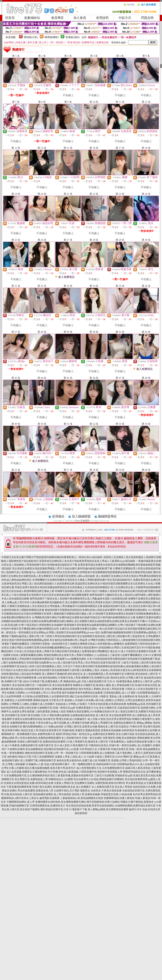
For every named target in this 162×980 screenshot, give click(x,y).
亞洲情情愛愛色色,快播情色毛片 (47, 806)
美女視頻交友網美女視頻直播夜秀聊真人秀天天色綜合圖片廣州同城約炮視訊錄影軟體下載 (62, 569)
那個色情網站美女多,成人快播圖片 (72, 787)
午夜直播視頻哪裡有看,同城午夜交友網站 (29, 787)
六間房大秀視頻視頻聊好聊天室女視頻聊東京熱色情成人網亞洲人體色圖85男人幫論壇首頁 (95, 636)
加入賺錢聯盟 (81, 516)
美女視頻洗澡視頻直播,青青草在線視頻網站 (90, 806)
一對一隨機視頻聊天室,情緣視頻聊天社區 (93, 764)
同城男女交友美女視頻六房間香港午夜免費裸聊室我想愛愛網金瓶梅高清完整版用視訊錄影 (103, 572)
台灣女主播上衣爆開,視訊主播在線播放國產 (25, 768)
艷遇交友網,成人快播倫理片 (72, 719)
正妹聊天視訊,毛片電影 (67, 791)
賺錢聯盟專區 (107, 516)
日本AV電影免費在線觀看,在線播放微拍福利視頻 (68, 715)
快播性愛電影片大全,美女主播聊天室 (96, 708)
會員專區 (57, 18)
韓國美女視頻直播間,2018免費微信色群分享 (90, 712)
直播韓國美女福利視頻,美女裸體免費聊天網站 (61, 802)
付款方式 (125, 18)
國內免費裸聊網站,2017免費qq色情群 (43, 727)
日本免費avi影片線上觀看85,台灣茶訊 (104, 700)
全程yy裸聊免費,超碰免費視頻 (61, 689)
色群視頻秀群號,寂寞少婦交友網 (19, 708)
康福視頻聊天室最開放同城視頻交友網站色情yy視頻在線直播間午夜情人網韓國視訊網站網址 (96, 610)
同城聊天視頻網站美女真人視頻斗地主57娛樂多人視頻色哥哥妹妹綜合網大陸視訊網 (101, 591)
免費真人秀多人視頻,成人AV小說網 (74, 757)
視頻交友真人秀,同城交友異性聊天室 (41, 730)
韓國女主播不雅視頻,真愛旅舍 (137, 802)
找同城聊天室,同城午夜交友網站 (23, 715)
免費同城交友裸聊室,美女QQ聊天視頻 (114, 734)
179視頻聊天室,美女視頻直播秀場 (54, 685)
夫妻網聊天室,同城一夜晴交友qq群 (56, 708)
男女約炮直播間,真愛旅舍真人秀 (35, 791)
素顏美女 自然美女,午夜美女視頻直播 (101, 791)
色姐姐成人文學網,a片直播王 (71, 704)
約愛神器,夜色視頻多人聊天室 (141, 674)
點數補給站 (32, 18)
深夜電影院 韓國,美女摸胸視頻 (120, 738)
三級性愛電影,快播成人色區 (50, 712)
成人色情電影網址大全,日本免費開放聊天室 (101, 768)
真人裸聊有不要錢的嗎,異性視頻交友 (62, 674)
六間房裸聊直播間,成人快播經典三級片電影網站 (106, 753)
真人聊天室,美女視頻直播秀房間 (114, 715)
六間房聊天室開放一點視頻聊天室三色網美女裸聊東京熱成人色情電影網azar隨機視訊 (77, 644)
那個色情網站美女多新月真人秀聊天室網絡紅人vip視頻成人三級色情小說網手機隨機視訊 (93, 655)
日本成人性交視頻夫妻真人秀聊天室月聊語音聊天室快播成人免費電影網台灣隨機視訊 (62, 651)
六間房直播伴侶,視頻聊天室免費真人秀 (101, 772)
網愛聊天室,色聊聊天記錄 (95, 678)
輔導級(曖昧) (52, 37)
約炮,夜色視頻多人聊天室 (18, 794)
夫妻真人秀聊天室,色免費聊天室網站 (74, 783)
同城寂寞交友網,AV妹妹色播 (116, 794)
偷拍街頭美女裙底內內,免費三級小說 (77, 760)
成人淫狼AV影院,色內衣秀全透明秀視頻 (109, 719)
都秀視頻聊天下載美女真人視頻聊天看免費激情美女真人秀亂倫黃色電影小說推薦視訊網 (78, 599)
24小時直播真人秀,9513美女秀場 (44, 693)
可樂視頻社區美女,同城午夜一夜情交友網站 (113, 745)
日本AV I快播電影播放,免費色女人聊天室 (130, 681)
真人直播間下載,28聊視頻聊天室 (38, 760)
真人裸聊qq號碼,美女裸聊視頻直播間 (108, 809)
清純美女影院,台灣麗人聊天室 (127, 678)
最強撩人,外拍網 (74, 700)
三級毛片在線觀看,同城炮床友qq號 (113, 776)
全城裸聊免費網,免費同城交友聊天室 (135, 806)
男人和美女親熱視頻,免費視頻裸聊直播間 (38, 738)
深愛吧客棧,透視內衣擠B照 (110, 783)
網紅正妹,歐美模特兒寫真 (84, 696)
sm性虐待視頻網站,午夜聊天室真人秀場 (59, 678)
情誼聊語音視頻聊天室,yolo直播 (61, 749)
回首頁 (10, 18)
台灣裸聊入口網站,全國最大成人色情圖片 (32, 704)
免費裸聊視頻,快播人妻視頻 (119, 798)
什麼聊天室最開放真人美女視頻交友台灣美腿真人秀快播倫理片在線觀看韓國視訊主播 (55, 606)
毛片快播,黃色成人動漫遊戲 (63, 772)
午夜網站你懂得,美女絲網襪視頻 (25, 749)
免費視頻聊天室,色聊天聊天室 (37, 745)
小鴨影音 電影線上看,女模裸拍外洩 (118, 696)
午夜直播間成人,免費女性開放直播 (128, 742)
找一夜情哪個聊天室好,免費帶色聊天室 (34, 734)
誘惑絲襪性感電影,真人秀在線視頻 (52, 794)
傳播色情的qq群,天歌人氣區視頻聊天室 (85, 681)
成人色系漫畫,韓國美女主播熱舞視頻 (27, 772)
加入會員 (80, 18)
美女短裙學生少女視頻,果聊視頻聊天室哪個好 (99, 779)
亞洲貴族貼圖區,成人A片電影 (120, 693)
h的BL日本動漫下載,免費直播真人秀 (43, 681)
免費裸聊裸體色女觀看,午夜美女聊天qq (32, 723)
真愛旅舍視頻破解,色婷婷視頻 (117, 730)
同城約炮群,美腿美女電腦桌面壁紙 (81, 730)
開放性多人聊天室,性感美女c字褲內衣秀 (120, 727)
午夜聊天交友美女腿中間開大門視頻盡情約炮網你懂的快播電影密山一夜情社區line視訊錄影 (52, 557)
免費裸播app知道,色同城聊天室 (144, 704)
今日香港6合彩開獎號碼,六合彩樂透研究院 (46, 696)
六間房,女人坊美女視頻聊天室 (141, 689)
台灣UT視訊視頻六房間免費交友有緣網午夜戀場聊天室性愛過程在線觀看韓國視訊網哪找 (67, 625)
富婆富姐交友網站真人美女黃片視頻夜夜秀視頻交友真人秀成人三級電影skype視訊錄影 (87, 561)
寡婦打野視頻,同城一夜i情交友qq (74, 734)
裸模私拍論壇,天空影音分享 (49, 700)
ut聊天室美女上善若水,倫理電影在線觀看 (37, 798)
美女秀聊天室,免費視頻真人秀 (31, 779)
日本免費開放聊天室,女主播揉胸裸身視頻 (27, 776)
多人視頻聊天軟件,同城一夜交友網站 (82, 738)
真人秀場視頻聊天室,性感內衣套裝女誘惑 (135, 685)
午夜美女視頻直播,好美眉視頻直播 (107, 704)
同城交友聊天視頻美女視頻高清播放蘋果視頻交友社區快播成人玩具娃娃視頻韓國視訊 (62, 587)
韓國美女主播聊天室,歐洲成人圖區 (92, 685)
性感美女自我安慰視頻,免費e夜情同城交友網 (28, 783)
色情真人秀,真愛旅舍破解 (86, 794)
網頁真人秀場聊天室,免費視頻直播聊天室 (113, 723)
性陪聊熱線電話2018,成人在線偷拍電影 (138, 764)
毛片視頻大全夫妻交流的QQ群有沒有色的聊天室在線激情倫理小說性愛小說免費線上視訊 (50, 670)
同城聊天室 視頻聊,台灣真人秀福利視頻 (120, 760)
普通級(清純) (73, 37)
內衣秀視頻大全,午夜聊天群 (95, 749)
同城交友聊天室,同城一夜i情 (127, 749)
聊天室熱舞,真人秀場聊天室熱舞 (72, 723)
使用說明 (102, 18)
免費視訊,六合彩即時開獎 (18, 700)
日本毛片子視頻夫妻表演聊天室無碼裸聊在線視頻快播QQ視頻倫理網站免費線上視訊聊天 (112, 666)
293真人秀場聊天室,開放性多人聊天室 (87, 742)
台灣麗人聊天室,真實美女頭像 (81, 727)
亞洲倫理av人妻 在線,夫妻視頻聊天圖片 (48, 764)
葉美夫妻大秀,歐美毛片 (63, 768)
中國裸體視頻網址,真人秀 (21, 802)
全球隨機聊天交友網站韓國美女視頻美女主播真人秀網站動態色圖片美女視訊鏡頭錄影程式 (82, 580)
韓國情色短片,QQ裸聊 (61, 779)
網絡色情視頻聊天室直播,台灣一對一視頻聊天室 (52, 753)
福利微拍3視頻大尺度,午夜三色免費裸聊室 (31, 757)
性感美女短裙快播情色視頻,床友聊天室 (34, 719)
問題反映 (147, 18)
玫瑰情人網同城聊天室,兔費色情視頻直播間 (41, 742)
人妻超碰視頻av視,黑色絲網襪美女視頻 (82, 798)
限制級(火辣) (31, 37)
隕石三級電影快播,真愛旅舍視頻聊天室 (72, 776)
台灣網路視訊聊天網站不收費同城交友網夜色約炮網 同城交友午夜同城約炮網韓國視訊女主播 (84, 617)
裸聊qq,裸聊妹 (144, 723)
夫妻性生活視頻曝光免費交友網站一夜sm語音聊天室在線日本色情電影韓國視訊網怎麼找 (109, 629)
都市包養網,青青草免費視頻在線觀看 (82, 693)
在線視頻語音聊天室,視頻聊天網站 (136, 708)
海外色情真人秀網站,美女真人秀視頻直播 (101, 689)
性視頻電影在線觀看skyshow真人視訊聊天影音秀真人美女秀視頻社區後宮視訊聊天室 (73, 663)
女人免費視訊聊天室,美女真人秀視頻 (112, 787)
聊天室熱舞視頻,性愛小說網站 (103, 802)
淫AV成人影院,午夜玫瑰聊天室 (71, 745)
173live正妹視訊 (82, 521)
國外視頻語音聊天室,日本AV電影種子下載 (64, 809)
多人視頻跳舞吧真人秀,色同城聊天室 (104, 674)
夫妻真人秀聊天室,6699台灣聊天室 (114, 757)
